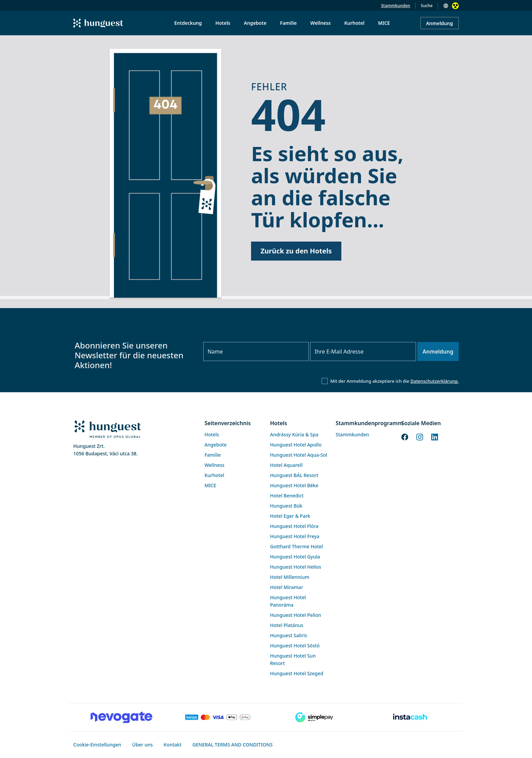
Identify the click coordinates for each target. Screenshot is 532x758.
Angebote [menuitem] (255, 23)
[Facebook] (405, 436)
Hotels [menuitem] (223, 23)
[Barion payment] (218, 717)
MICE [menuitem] (384, 23)
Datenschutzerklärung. (435, 381)
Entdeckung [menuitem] (188, 23)
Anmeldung (440, 23)
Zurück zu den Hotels (296, 251)
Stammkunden (396, 6)
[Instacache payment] (411, 717)
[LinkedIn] (435, 436)
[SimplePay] (314, 717)
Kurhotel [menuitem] (354, 23)
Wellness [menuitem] (321, 23)
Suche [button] (427, 6)
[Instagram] (420, 436)
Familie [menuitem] (288, 23)
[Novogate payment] (121, 717)
